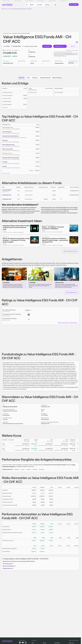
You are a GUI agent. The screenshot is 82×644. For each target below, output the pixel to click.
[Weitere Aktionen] (77, 444)
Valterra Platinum (7, 132)
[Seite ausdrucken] (77, 42)
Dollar (44, 643)
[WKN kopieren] (8, 46)
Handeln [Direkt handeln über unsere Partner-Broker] (73, 46)
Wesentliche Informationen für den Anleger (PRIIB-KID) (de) (19, 561)
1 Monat (17, 469)
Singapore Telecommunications (11, 158)
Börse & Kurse (5, 9)
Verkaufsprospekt (8, 564)
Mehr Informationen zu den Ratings (68, 323)
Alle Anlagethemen (71, 292)
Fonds (10, 9)
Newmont (5, 140)
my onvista (39, 5)
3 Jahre (29, 469)
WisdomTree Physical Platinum (11, 136)
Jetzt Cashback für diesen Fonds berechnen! (63, 52)
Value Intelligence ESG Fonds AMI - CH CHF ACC (22, 9)
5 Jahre (35, 469)
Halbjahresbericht (8, 568)
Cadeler (5, 166)
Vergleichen (58, 46)
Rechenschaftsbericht (9, 566)
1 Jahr (23, 469)
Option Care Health (8, 149)
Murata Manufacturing (8, 145)
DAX (33, 643)
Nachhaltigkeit (57, 78)
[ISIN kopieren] (17, 46)
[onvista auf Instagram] (26, 643)
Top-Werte (57, 643)
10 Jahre (42, 469)
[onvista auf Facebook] (20, 643)
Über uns (71, 643)
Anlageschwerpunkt (45, 78)
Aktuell (32, 5)
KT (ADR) (5, 162)
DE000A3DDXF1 (7, 190)
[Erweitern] (65, 46)
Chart (28, 78)
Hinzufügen (47, 46)
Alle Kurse (35, 78)
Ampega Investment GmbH (31, 46)
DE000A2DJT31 (7, 195)
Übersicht (22, 78)
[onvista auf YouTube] (23, 643)
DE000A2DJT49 (7, 199)
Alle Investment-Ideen (70, 251)
